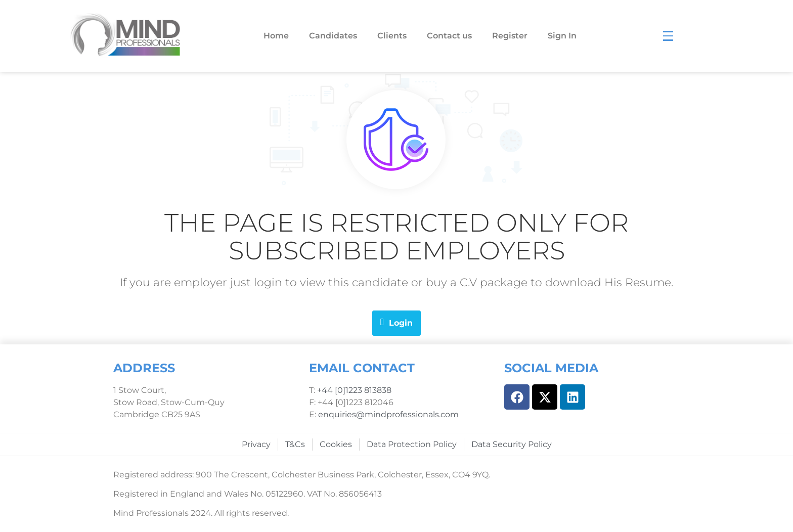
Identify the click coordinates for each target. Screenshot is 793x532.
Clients (392, 36)
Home (276, 36)
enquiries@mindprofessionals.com (388, 414)
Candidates (333, 36)
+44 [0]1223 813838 (353, 390)
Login (396, 322)
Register (510, 36)
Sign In (562, 36)
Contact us (449, 36)
